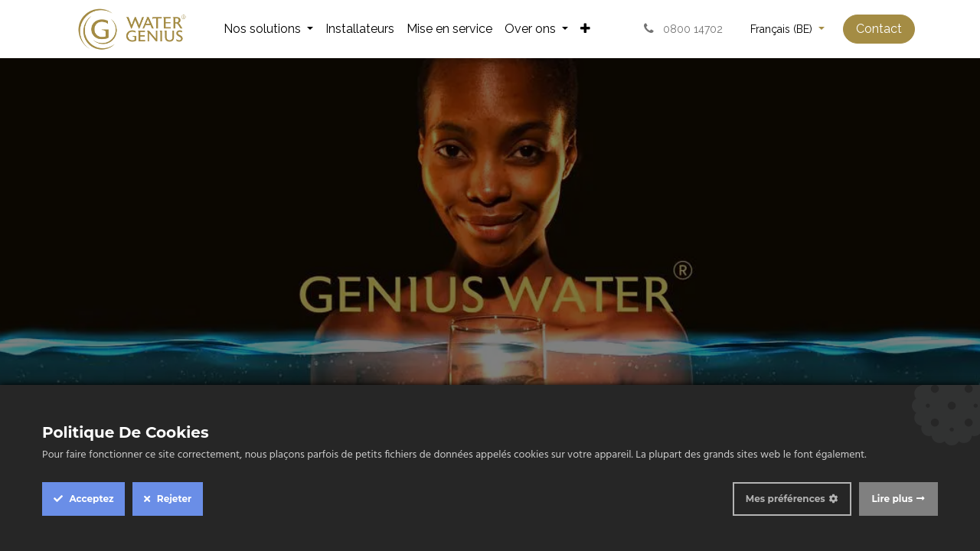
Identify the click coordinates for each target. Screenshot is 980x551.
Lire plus (892, 499)
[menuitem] (268, 29)
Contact (879, 29)
